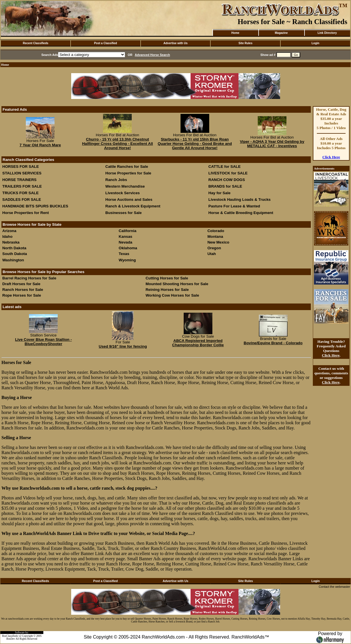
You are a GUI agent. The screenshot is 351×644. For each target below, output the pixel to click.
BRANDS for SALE (225, 186)
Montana (215, 237)
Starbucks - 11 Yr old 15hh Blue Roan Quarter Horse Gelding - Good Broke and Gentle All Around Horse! (195, 144)
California (128, 231)
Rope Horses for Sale (22, 295)
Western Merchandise (125, 186)
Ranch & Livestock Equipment (133, 206)
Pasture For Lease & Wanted (234, 206)
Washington (13, 260)
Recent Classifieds (35, 43)
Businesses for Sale (124, 213)
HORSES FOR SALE (21, 167)
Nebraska (11, 242)
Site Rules (245, 43)
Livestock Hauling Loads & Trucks (240, 200)
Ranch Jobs (116, 180)
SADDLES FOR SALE (22, 200)
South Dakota (15, 254)
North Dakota (14, 248)
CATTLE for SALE (224, 167)
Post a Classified (106, 43)
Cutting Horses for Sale (167, 278)
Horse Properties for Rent (26, 213)
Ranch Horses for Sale (23, 290)
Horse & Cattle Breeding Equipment (241, 213)
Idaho (7, 237)
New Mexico (218, 242)
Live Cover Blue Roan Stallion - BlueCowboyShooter (43, 342)
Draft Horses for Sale (21, 284)
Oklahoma (128, 248)
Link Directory (327, 33)
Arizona (9, 231)
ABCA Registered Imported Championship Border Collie (198, 343)
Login (315, 43)
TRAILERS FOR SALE (22, 186)
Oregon (214, 248)
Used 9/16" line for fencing (123, 346)
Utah (212, 254)
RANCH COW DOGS (227, 180)
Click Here (331, 157)
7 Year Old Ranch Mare (40, 145)
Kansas (126, 237)
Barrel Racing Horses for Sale (29, 278)
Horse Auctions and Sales (129, 200)
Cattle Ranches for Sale (127, 167)
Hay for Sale (220, 193)
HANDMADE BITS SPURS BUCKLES (35, 206)
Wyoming (127, 260)
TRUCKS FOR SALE (21, 193)
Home (235, 33)
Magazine (281, 33)
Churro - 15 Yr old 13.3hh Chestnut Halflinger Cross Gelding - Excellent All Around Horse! (118, 144)
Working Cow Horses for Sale (172, 295)
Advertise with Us (176, 43)
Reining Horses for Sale (167, 290)
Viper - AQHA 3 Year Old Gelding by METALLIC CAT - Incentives (272, 144)
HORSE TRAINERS (19, 180)
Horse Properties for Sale (128, 173)
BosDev (11, 639)
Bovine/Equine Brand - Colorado (273, 343)
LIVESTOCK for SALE (228, 173)
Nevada (126, 242)
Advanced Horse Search (153, 55)
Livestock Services (123, 193)
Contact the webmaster (334, 587)
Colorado (216, 231)
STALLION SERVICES (22, 173)
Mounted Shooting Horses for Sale (177, 284)
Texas (124, 254)
